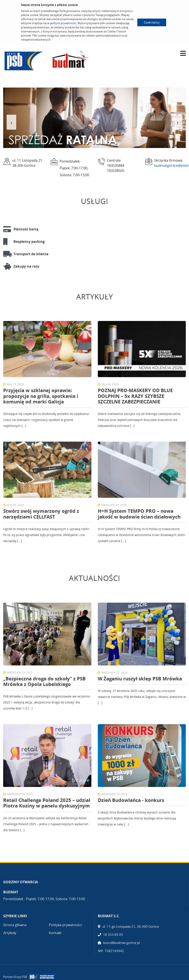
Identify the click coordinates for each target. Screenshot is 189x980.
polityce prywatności (63, 23)
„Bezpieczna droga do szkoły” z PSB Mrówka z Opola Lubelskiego (44, 681)
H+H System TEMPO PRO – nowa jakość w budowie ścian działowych (139, 514)
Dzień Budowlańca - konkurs (131, 800)
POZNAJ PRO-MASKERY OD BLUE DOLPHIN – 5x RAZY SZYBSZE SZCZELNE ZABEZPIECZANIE (135, 396)
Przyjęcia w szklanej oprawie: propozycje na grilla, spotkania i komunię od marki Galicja (41, 396)
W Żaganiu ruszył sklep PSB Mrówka (140, 678)
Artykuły (10, 933)
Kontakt (55, 933)
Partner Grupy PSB (15, 977)
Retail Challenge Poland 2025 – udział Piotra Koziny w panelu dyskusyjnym (47, 803)
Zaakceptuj (152, 22)
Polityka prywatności (65, 925)
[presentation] (11, 122)
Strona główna (15, 925)
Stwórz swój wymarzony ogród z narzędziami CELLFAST (41, 514)
